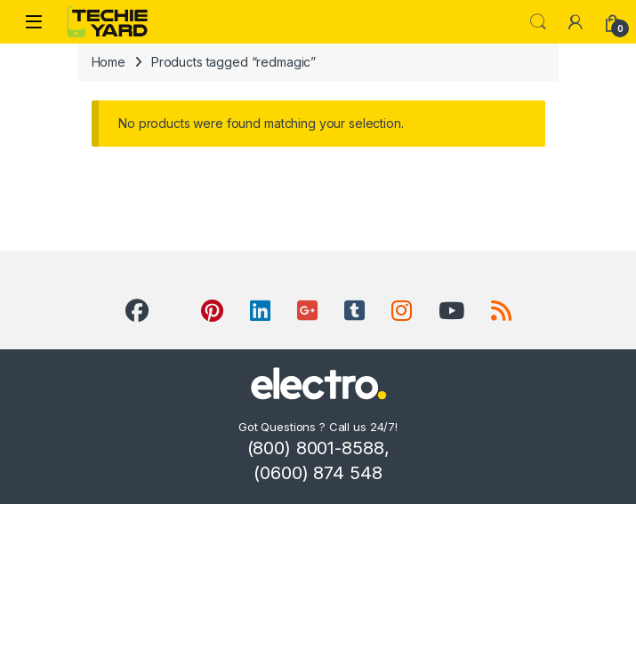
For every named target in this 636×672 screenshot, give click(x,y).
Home (109, 62)
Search (538, 22)
